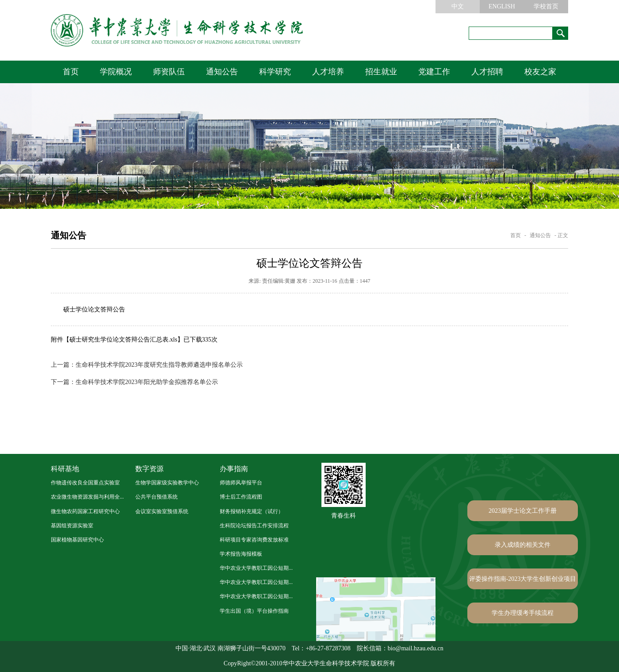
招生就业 (381, 72)
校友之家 (540, 72)
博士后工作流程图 (241, 497)
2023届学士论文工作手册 (523, 511)
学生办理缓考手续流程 (523, 613)
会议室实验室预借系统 (162, 511)
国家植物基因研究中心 (77, 540)
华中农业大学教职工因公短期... (256, 568)
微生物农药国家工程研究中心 (85, 511)
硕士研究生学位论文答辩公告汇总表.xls (123, 340)
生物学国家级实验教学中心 (167, 483)
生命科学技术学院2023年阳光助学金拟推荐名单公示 (134, 382)
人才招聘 (487, 72)
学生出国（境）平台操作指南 (254, 611)
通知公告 (222, 72)
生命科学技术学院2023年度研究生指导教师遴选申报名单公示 (147, 365)
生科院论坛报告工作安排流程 (254, 526)
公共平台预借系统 (157, 497)
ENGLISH (502, 6)
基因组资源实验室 (72, 526)
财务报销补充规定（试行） (252, 511)
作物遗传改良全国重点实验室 (85, 483)
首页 (71, 72)
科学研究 (275, 72)
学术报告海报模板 (241, 554)
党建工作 (434, 72)
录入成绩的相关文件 (523, 545)
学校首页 (546, 6)
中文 (458, 6)
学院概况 (116, 72)
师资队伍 (169, 72)
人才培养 (328, 72)
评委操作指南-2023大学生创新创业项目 (523, 579)
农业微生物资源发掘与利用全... (87, 497)
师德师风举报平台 (241, 483)
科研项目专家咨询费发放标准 (254, 540)
